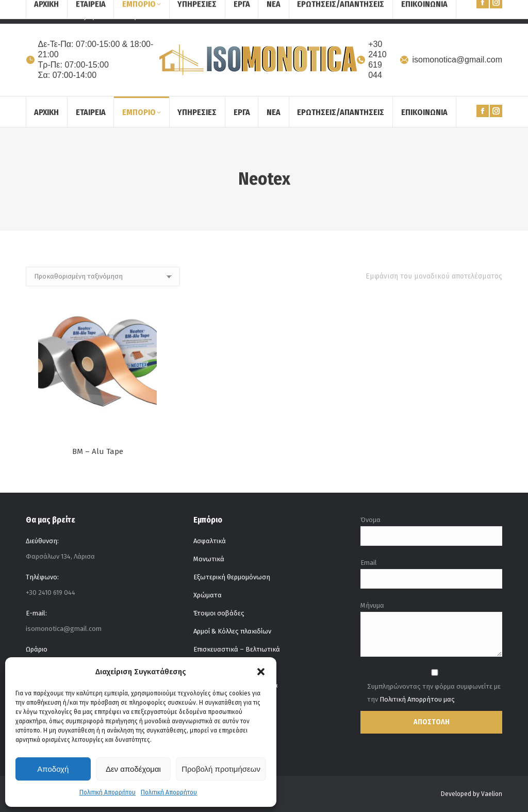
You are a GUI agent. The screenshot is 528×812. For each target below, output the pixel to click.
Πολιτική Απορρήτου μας (417, 699)
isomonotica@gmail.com (451, 60)
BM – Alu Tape (98, 451)
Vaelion (492, 794)
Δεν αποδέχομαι (133, 769)
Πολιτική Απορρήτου (108, 792)
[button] (261, 672)
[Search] (476, 12)
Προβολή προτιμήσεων (221, 769)
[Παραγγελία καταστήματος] (103, 277)
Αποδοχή (53, 769)
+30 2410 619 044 (372, 60)
